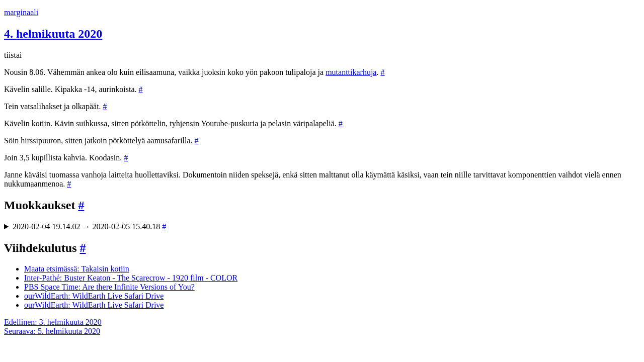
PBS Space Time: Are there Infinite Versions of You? (109, 287)
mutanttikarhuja (351, 72)
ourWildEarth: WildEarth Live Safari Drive (94, 296)
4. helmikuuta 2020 (53, 34)
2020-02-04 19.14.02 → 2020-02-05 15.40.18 (89, 227)
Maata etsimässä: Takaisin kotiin (77, 269)
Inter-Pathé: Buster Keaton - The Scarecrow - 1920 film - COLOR (131, 278)
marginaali (21, 12)
